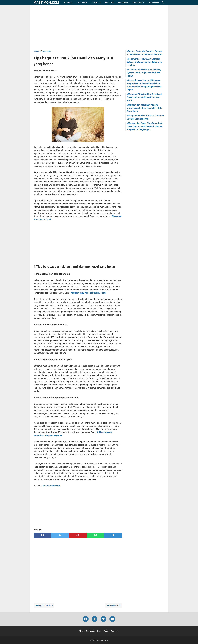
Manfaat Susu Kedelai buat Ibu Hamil (89, 293)
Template (96, 3)
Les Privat (123, 3)
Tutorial (68, 3)
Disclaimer (115, 631)
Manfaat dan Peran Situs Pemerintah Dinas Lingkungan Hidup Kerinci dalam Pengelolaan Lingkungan (145, 126)
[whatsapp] (95, 535)
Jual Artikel (139, 3)
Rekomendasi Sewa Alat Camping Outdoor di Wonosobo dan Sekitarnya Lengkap (144, 62)
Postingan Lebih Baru (44, 606)
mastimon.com (46, 3)
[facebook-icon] (86, 619)
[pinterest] (78, 535)
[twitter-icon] (103, 619)
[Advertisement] (99, 27)
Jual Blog (82, 3)
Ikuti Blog (154, 3)
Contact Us (91, 631)
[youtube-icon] (112, 619)
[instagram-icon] (95, 619)
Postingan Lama (113, 606)
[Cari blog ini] (163, 3)
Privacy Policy (103, 631)
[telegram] (113, 535)
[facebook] (42, 535)
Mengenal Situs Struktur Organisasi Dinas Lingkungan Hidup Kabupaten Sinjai (144, 97)
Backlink (109, 3)
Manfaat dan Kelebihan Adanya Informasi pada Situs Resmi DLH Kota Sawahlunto (144, 108)
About (82, 631)
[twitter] (60, 535)
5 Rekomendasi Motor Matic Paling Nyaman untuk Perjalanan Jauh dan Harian (144, 73)
